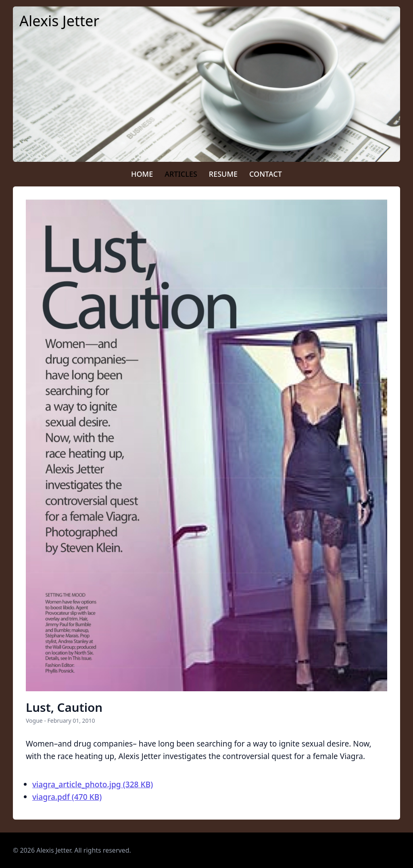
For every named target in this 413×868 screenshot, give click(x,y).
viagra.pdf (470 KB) (67, 797)
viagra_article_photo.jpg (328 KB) (93, 784)
